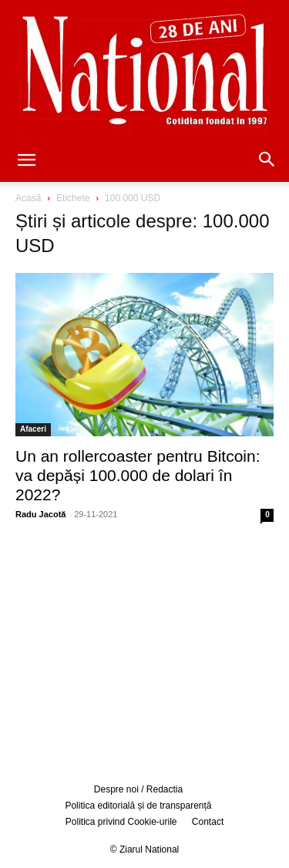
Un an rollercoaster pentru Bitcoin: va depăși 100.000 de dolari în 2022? (138, 475)
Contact (208, 822)
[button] (26, 161)
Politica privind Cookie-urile (121, 822)
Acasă (28, 198)
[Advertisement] (145, 651)
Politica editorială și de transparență (138, 806)
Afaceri (33, 429)
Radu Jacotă (40, 514)
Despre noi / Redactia (138, 789)
